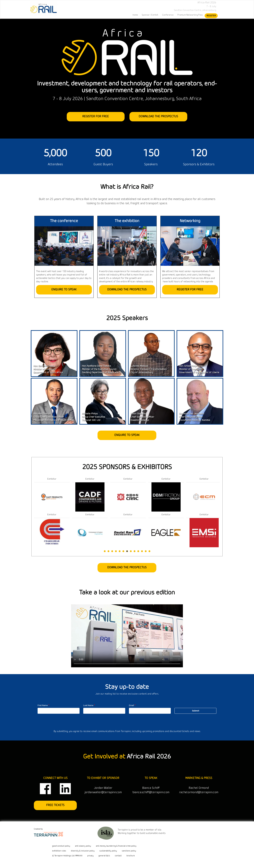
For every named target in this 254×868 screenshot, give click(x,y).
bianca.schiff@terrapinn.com (151, 792)
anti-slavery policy (83, 846)
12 (146, 551)
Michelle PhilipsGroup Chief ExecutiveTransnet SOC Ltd (94, 417)
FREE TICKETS (55, 805)
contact (118, 856)
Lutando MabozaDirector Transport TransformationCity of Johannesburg (149, 369)
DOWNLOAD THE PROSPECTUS (158, 116)
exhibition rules (59, 851)
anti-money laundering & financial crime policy (116, 846)
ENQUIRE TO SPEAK (64, 290)
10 (138, 551)
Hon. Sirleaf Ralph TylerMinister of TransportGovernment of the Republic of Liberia (199, 369)
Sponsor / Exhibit (150, 15)
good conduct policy (61, 846)
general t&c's (104, 856)
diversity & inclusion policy (83, 851)
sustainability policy (108, 851)
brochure (131, 856)
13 (149, 551)
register (211, 16)
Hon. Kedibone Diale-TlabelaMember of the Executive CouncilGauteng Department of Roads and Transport (106, 369)
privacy (90, 856)
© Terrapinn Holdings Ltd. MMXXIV (67, 856)
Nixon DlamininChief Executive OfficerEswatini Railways (142, 417)
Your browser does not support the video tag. (127, 636)
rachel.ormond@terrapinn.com (199, 792)
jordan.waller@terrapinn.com (103, 792)
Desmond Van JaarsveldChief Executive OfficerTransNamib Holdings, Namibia (195, 417)
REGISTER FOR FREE (96, 116)
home (135, 15)
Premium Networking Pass (190, 15)
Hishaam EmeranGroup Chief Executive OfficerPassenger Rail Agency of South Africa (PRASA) (58, 417)
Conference (168, 15)
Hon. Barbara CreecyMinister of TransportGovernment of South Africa (48, 369)
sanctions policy (129, 851)
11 (142, 551)
